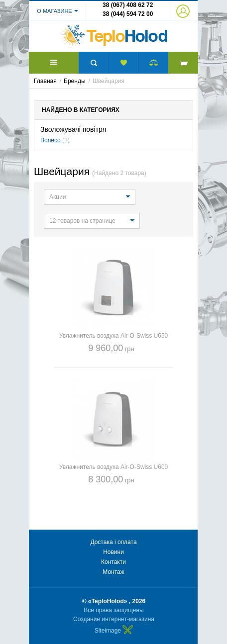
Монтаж (113, 572)
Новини (113, 552)
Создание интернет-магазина (114, 619)
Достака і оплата (113, 542)
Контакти (113, 562)
